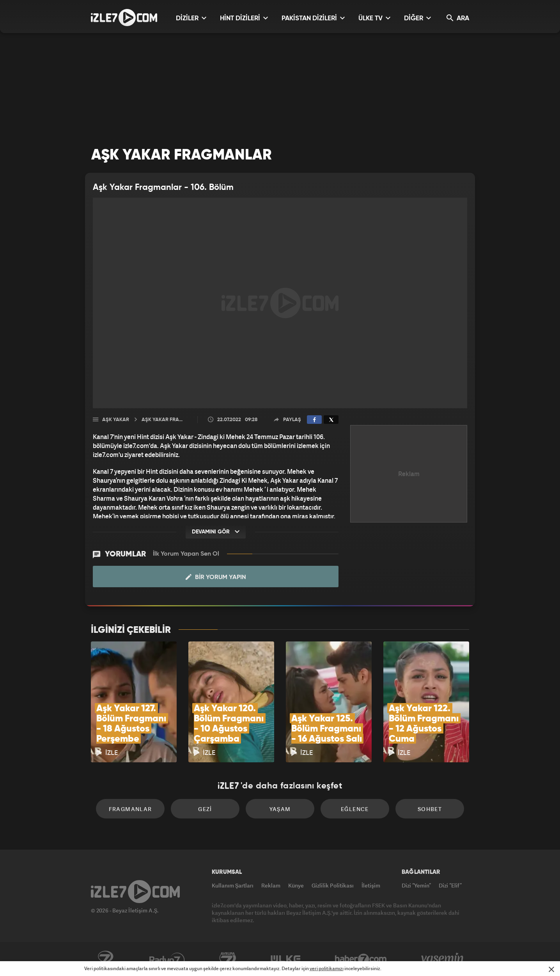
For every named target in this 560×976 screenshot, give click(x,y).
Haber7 (361, 959)
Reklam (271, 885)
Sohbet (430, 809)
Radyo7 (167, 959)
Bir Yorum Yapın (216, 577)
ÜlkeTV (286, 959)
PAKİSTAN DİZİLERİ (313, 18)
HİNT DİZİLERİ (244, 18)
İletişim (371, 885)
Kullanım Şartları (233, 885)
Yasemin (443, 959)
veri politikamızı (327, 968)
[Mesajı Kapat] (551, 969)
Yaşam (280, 809)
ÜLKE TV (374, 18)
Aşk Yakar (116, 420)
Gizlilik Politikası (333, 885)
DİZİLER (191, 18)
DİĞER (417, 18)
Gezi (205, 809)
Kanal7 (105, 959)
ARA (458, 18)
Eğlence (355, 809)
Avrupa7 (228, 959)
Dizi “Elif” (450, 885)
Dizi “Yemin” (416, 885)
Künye (296, 885)
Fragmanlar (130, 809)
